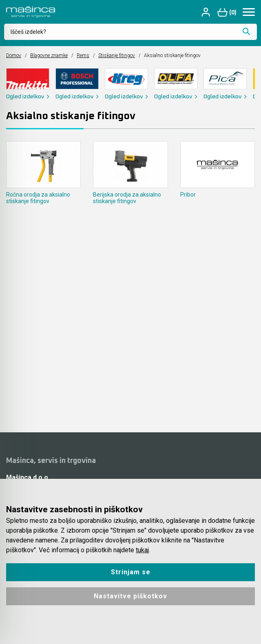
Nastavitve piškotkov (130, 596)
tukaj (142, 550)
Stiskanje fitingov (117, 55)
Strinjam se (131, 572)
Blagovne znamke (49, 55)
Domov (14, 55)
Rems (83, 55)
